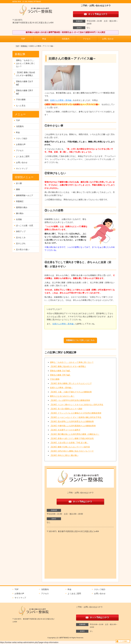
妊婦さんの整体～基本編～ (62, 100)
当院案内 (65, 39)
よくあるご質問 (23, 156)
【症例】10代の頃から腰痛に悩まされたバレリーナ (72, 451)
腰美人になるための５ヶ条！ (62, 396)
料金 (44, 39)
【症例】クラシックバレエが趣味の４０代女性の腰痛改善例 (76, 413)
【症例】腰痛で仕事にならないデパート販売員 (70, 447)
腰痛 (18, 189)
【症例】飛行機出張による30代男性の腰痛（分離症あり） (75, 434)
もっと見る (21, 106)
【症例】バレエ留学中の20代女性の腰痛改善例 (70, 400)
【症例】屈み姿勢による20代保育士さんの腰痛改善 (72, 421)
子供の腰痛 (55, 379)
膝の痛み (20, 213)
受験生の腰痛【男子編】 (60, 375)
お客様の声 (21, 144)
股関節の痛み (22, 207)
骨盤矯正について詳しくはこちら (80, 340)
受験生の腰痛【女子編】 (60, 371)
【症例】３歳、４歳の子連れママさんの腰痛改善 (71, 392)
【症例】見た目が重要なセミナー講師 (66, 409)
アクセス (87, 39)
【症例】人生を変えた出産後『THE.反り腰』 (69, 443)
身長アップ (21, 231)
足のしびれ (21, 243)
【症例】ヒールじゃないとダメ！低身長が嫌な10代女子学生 (76, 417)
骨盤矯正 (24, 46)
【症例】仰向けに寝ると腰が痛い (64, 455)
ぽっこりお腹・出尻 (25, 226)
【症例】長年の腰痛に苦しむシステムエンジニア (71, 383)
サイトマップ (22, 169)
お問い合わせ (108, 39)
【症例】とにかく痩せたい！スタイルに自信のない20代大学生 (77, 405)
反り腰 (19, 183)
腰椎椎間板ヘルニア (25, 195)
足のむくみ (21, 238)
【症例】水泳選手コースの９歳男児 (65, 430)
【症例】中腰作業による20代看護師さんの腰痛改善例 (73, 426)
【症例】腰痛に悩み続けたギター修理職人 (68, 366)
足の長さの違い (23, 250)
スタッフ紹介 (22, 139)
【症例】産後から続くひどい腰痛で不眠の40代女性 (72, 438)
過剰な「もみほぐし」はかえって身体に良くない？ (72, 362)
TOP (23, 39)
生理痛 (19, 219)
